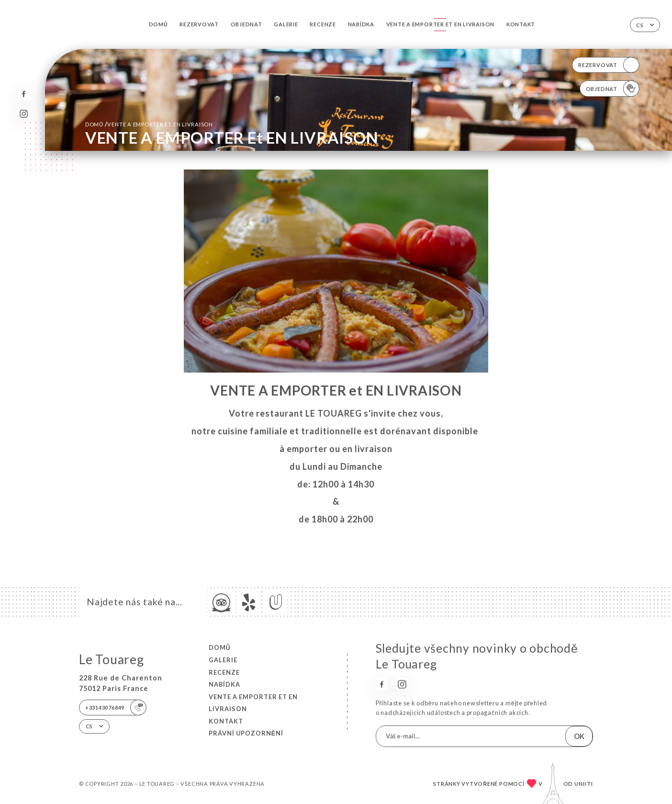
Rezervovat (199, 24)
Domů (158, 24)
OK (579, 736)
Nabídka (361, 24)
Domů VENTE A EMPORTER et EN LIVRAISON (149, 124)
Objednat (246, 24)
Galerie (286, 24)
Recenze (323, 24)
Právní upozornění (246, 733)
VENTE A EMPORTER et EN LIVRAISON (441, 24)
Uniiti (584, 784)
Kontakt (521, 24)
